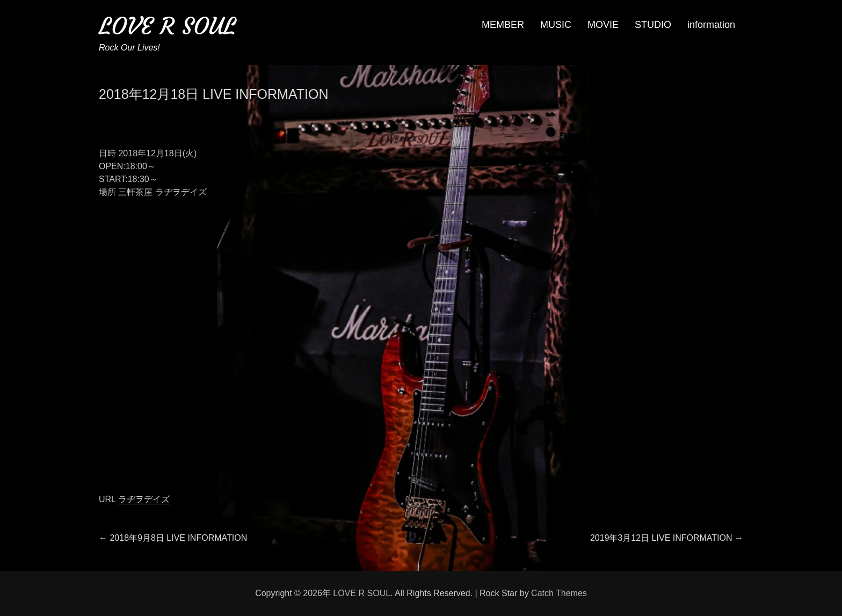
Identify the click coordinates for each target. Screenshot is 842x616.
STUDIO (653, 25)
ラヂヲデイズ (144, 499)
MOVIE (603, 25)
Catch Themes (559, 593)
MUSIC (556, 25)
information (711, 25)
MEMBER (503, 25)
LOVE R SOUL (167, 26)
